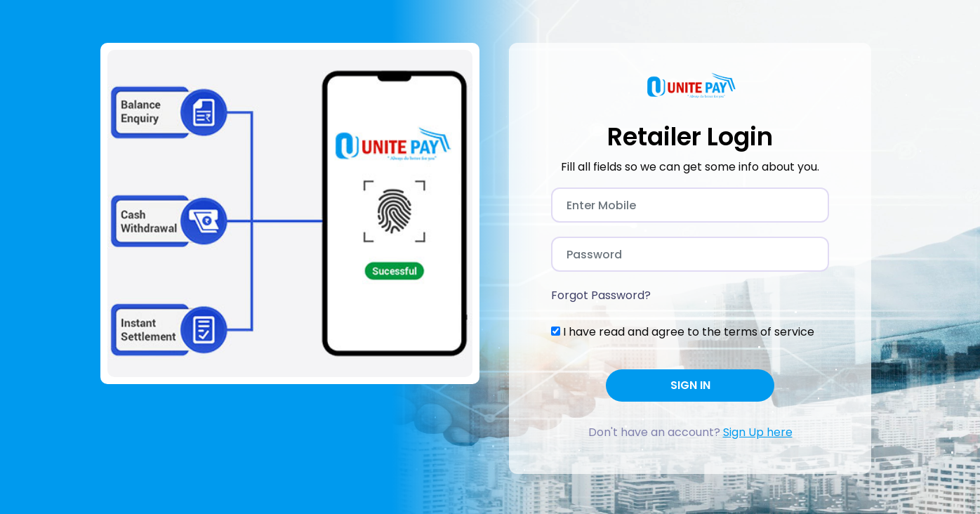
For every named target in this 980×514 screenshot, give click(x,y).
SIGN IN (690, 385)
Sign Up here (758, 432)
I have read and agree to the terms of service (689, 332)
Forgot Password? (601, 295)
